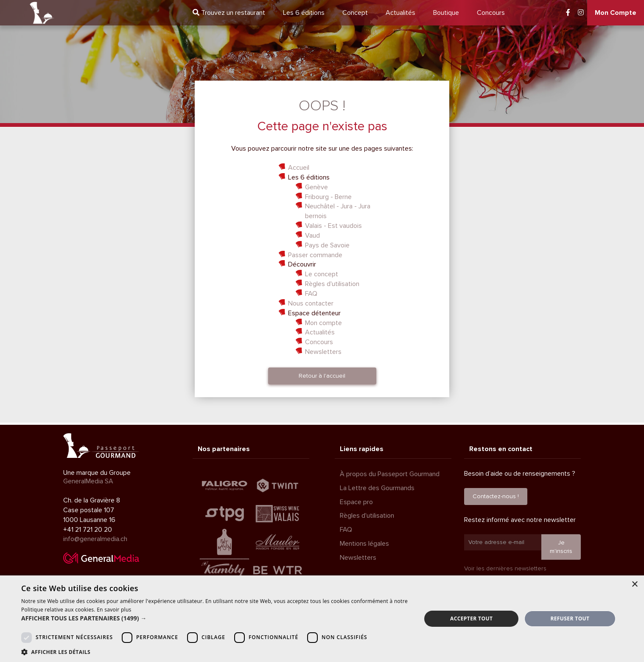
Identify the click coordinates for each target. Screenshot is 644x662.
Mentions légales (364, 544)
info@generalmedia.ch (95, 539)
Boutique (446, 13)
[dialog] (322, 619)
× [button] (634, 585)
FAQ (311, 294)
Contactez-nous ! (496, 496)
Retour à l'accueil (322, 376)
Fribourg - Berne (328, 197)
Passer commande (315, 255)
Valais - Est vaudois (333, 226)
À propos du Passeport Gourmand (390, 474)
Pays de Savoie (327, 245)
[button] (215, 618)
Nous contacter (311, 303)
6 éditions (304, 13)
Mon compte (323, 323)
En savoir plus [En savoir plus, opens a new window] (114, 610)
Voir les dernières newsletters (505, 568)
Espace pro (356, 502)
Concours (491, 13)
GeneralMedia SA (88, 481)
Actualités (400, 13)
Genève (316, 187)
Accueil (299, 168)
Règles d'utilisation (332, 284)
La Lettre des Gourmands (377, 488)
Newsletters (323, 352)
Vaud (312, 236)
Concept (355, 13)
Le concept (322, 274)
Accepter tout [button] (471, 619)
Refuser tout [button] (570, 619)
